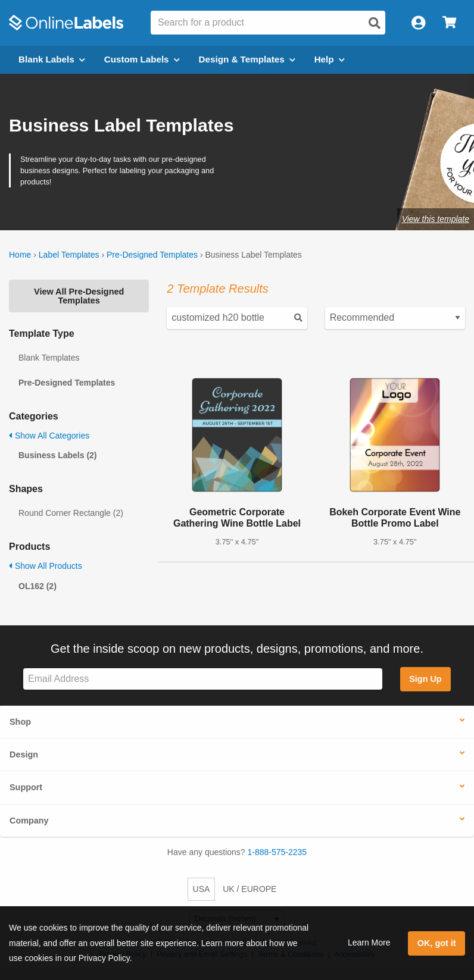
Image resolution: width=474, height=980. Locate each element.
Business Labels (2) (58, 455)
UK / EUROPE (250, 889)
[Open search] (375, 23)
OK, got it (437, 943)
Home (20, 255)
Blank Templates (49, 358)
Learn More (369, 943)
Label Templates (69, 255)
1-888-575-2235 (277, 852)
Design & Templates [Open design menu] (247, 59)
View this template (436, 219)
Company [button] (29, 821)
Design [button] (24, 754)
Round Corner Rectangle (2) (71, 513)
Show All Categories (49, 436)
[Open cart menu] (449, 23)
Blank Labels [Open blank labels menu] (52, 59)
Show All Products (46, 566)
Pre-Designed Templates (152, 255)
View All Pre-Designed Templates (79, 296)
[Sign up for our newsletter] (203, 679)
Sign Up (425, 679)
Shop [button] (20, 722)
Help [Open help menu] (330, 59)
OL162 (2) (38, 586)
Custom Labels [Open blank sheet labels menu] (142, 59)
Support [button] (26, 787)
